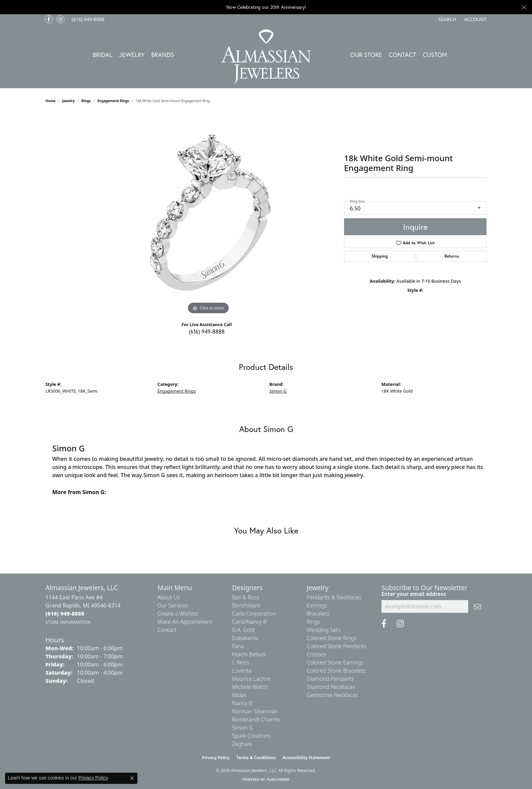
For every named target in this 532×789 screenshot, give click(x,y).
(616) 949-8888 (207, 331)
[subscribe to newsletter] (477, 606)
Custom (435, 55)
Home (51, 101)
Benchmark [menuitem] (246, 605)
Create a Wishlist (178, 614)
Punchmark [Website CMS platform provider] (278, 779)
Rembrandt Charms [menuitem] (256, 719)
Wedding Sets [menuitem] (324, 630)
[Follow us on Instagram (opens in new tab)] (60, 19)
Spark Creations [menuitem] (251, 736)
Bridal (102, 55)
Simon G (278, 391)
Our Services (173, 605)
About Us (169, 597)
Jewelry (132, 55)
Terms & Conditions (256, 758)
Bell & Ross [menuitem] (246, 597)
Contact (402, 55)
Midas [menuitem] (239, 695)
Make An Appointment (185, 622)
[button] (446, 19)
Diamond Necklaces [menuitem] (331, 687)
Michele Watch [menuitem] (250, 687)
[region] (208, 214)
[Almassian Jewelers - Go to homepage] (266, 57)
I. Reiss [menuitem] (241, 662)
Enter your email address (414, 594)
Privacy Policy (216, 758)
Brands (163, 55)
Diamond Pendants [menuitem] (330, 679)
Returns (452, 256)
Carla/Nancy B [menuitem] (249, 622)
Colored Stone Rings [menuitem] (332, 638)
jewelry (68, 101)
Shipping (380, 256)
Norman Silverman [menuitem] (255, 711)
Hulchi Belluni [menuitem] (249, 654)
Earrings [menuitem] (317, 605)
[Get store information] (68, 622)
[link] (87, 19)
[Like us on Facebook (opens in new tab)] (49, 19)
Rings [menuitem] (313, 622)
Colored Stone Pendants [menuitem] (337, 646)
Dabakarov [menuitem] (245, 638)
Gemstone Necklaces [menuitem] (332, 695)
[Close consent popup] (132, 778)
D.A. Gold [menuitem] (243, 630)
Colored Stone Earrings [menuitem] (335, 662)
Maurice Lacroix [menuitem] (251, 679)
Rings (86, 101)
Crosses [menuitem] (316, 654)
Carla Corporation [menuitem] (254, 614)
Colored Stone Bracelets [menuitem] (336, 671)
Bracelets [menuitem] (318, 614)
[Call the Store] (65, 614)
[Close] (524, 7)
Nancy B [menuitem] (242, 703)
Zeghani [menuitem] (242, 744)
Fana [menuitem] (238, 646)
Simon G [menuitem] (242, 728)
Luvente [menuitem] (242, 671)
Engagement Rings (113, 101)
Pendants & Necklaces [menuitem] (334, 597)
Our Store (366, 55)
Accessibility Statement (306, 758)
